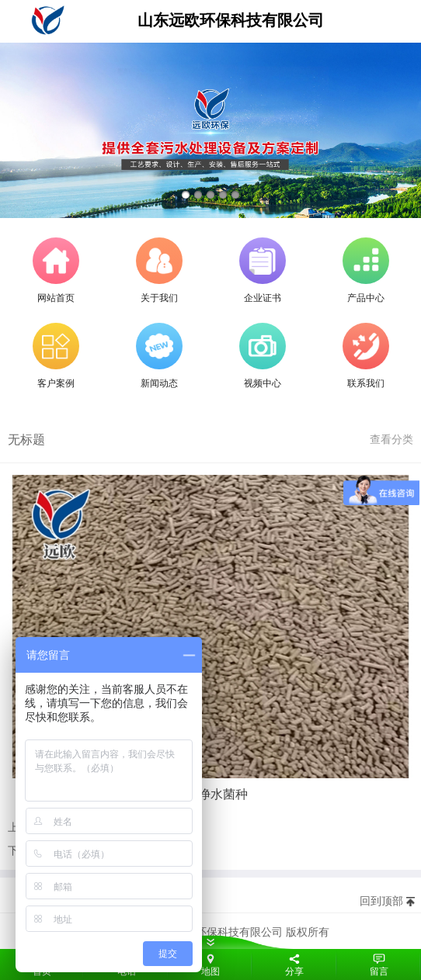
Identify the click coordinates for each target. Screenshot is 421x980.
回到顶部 (381, 901)
